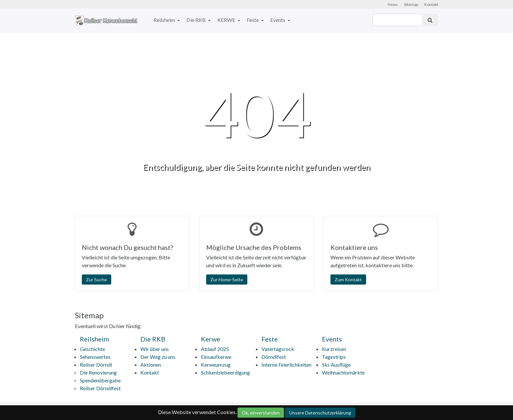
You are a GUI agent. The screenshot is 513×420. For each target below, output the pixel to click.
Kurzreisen (334, 349)
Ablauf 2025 (215, 349)
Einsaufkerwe (216, 357)
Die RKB (197, 20)
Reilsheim (165, 20)
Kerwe (211, 339)
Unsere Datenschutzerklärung (320, 413)
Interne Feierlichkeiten (286, 365)
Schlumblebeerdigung (225, 372)
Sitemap (411, 4)
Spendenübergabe (100, 380)
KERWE (227, 20)
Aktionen (151, 365)
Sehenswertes (95, 357)
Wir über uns (155, 349)
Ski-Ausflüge (336, 365)
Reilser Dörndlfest (100, 388)
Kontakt (431, 4)
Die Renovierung (98, 372)
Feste (253, 20)
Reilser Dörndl (96, 365)
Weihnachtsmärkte (343, 372)
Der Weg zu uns (158, 357)
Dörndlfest (274, 357)
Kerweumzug (216, 365)
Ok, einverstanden (261, 413)
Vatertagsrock (278, 349)
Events (278, 20)
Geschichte (92, 349)
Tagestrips (334, 357)
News (393, 4)
